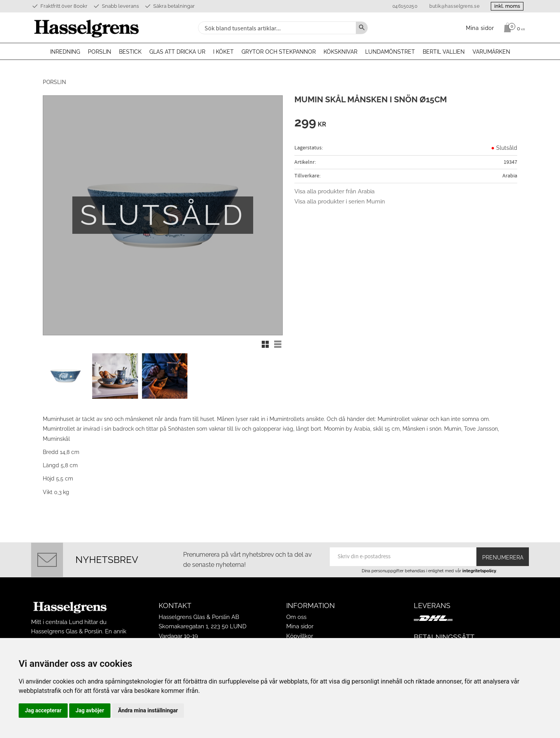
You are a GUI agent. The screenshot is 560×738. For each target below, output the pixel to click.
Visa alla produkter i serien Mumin (340, 202)
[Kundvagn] (512, 28)
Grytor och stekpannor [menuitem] (279, 52)
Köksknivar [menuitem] (340, 52)
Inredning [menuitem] (65, 52)
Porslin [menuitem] (100, 52)
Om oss (296, 616)
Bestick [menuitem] (130, 52)
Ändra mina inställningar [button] (148, 710)
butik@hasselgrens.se (453, 6)
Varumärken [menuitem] (491, 52)
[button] (265, 344)
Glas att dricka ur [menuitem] (177, 52)
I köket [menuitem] (223, 52)
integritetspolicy (479, 570)
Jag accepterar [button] (43, 710)
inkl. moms (506, 6)
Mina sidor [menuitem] (480, 28)
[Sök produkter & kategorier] (276, 28)
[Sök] (362, 28)
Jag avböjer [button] (90, 710)
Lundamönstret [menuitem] (390, 52)
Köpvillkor (300, 635)
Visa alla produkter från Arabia (334, 191)
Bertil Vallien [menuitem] (444, 52)
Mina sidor (300, 626)
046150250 (403, 6)
